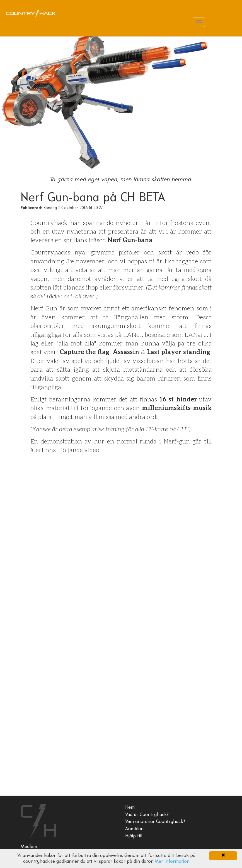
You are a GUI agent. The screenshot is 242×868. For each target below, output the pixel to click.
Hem (130, 807)
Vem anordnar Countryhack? (155, 822)
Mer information (172, 861)
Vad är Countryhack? (147, 815)
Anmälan (134, 829)
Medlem (29, 847)
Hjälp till (134, 836)
